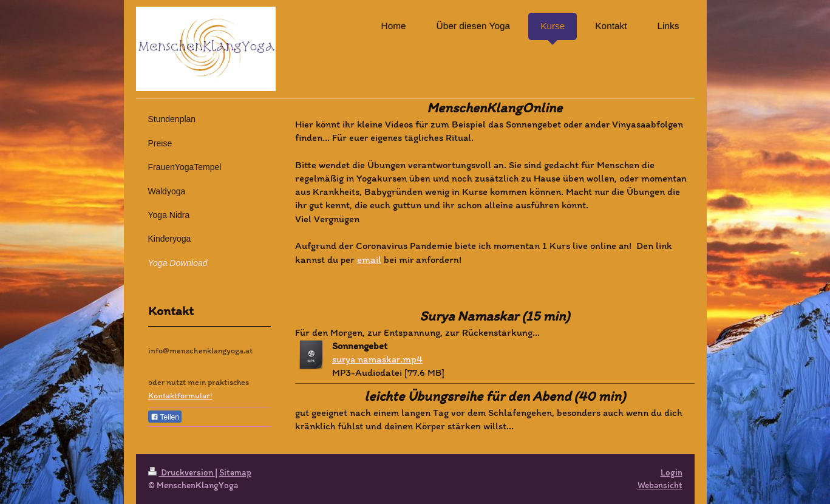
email (369, 259)
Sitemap (235, 472)
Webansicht (660, 485)
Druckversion (182, 472)
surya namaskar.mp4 (377, 359)
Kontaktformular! (180, 396)
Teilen (165, 417)
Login (672, 472)
